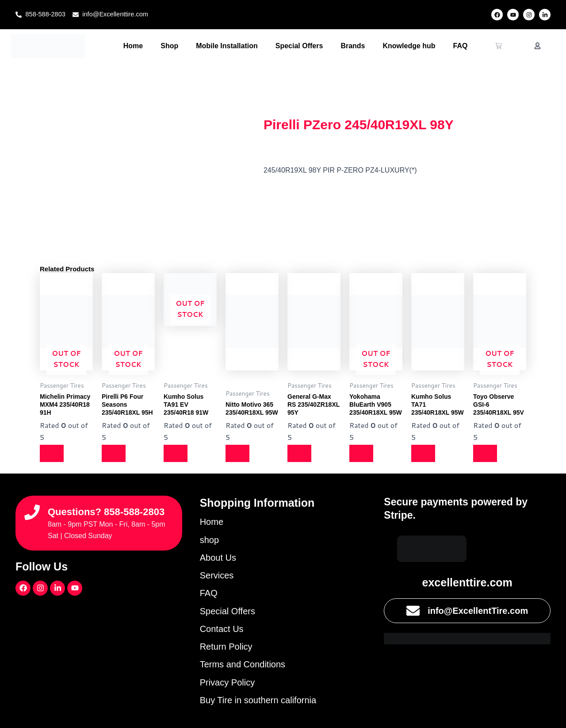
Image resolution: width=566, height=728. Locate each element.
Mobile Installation (227, 46)
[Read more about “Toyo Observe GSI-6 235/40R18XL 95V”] (486, 453)
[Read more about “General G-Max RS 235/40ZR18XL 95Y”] (301, 453)
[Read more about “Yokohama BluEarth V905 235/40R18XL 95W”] (363, 453)
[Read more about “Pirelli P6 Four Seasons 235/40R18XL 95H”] (115, 453)
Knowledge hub (409, 46)
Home (133, 46)
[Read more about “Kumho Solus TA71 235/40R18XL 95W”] (424, 453)
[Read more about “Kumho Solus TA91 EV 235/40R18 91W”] (177, 453)
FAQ (461, 46)
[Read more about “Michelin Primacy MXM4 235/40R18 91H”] (53, 453)
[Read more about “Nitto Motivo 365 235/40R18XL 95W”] (239, 453)
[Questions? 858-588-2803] (32, 507)
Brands (353, 46)
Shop (169, 46)
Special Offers (299, 46)
